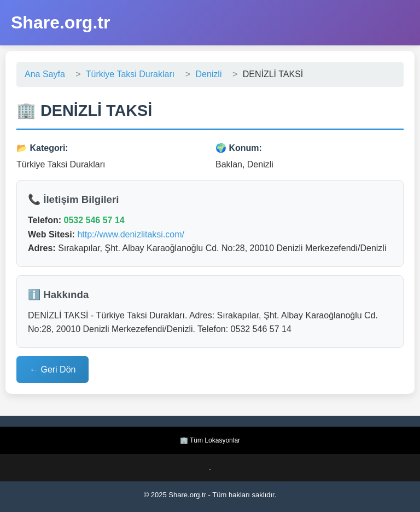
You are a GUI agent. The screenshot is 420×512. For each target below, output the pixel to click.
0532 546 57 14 (94, 220)
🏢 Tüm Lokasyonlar (210, 440)
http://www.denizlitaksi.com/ (131, 234)
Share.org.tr (60, 22)
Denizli (208, 74)
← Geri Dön (52, 370)
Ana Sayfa (45, 74)
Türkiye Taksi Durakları (130, 74)
